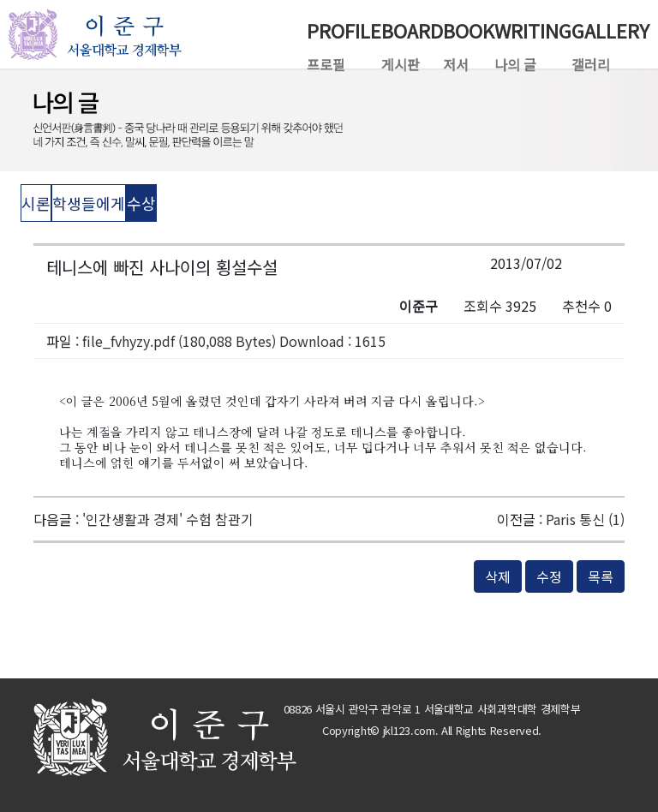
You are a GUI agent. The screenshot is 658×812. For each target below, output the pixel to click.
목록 (601, 576)
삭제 (498, 576)
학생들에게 (89, 203)
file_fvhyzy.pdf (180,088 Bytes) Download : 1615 (234, 341)
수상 (141, 203)
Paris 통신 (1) (585, 519)
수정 (549, 576)
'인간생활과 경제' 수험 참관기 (168, 519)
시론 (36, 203)
